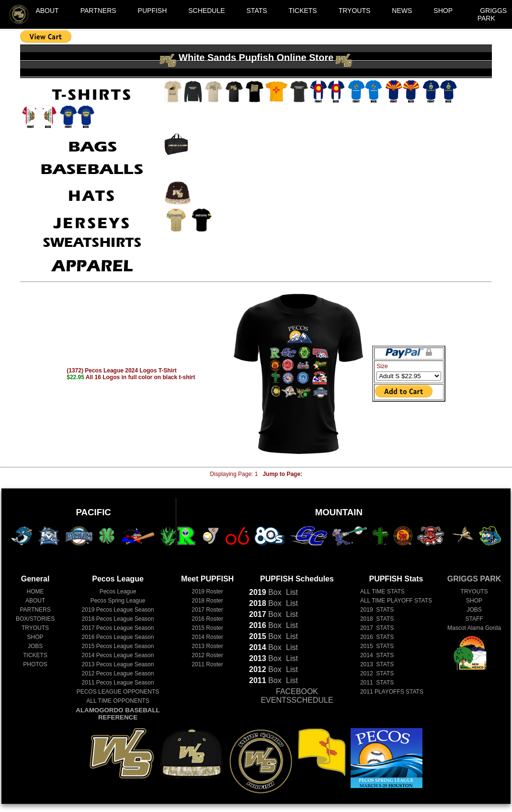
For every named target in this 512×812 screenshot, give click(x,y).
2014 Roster (207, 637)
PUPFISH (153, 11)
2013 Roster (207, 646)
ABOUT (47, 11)
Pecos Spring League (118, 601)
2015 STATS (377, 646)
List (291, 592)
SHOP (443, 11)
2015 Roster (207, 628)
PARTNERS (98, 11)
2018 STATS (377, 619)
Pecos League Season (118, 610)
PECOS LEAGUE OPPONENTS (118, 692)
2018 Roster (207, 601)
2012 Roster (207, 655)
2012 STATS (377, 673)
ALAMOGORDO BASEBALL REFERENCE (118, 714)
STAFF (474, 619)
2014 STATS (377, 655)
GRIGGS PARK (492, 14)
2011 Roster (207, 664)
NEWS (402, 11)
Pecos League (118, 592)
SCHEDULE (206, 11)
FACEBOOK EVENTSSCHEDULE (297, 696)
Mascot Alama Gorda (474, 628)
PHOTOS (35, 664)
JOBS (35, 646)
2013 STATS (377, 664)
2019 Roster (207, 592)
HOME (35, 592)
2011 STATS (377, 683)
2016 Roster (207, 619)
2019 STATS (377, 610)
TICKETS (303, 11)
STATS (257, 11)
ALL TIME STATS (382, 592)
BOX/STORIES (35, 619)
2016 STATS (377, 637)
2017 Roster (207, 610)
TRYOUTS (355, 11)
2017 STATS (377, 628)
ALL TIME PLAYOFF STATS (396, 601)
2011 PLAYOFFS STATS (392, 692)
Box (265, 592)
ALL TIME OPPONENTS (118, 701)
